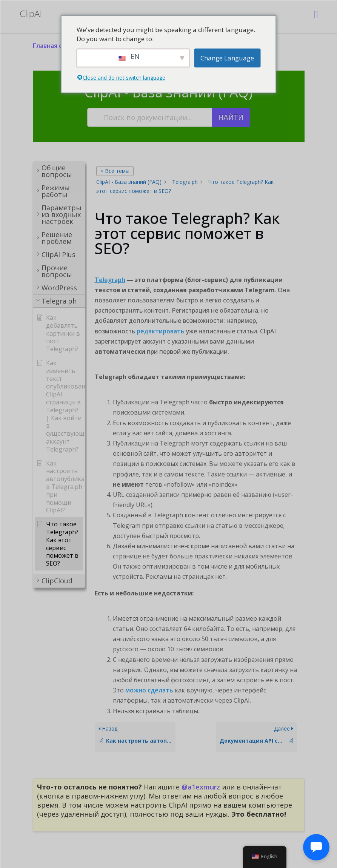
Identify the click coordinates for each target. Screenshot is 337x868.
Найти (231, 117)
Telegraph (110, 280)
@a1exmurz (201, 787)
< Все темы (115, 171)
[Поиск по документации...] (150, 117)
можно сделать (149, 690)
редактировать (161, 331)
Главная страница (60, 46)
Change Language (227, 58)
